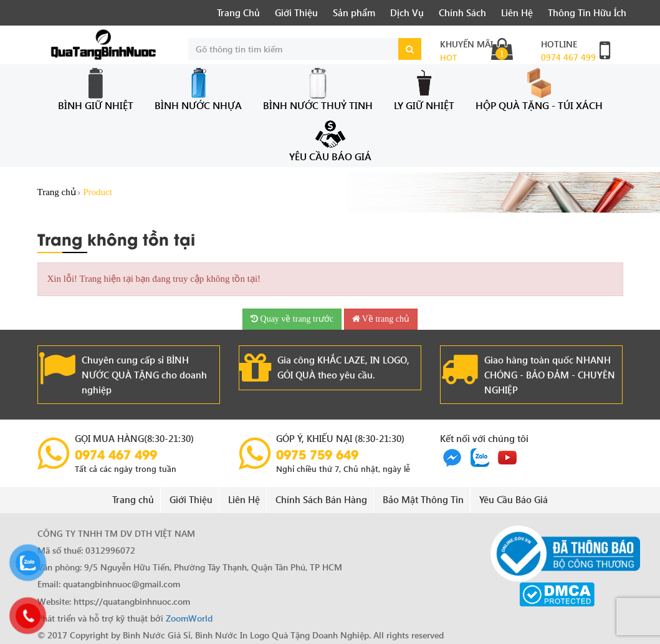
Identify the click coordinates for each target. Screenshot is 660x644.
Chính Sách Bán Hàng (321, 499)
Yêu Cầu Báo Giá (330, 141)
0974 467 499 (568, 57)
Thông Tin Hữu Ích (587, 12)
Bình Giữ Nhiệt (96, 89)
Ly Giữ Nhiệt (424, 89)
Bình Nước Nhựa (198, 89)
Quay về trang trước (292, 319)
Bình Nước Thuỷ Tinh (318, 89)
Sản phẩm (354, 12)
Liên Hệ (517, 12)
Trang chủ (57, 192)
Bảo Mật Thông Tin (423, 499)
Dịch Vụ (407, 12)
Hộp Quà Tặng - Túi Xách (539, 89)
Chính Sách (462, 12)
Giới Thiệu (296, 12)
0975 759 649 (317, 454)
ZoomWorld (189, 618)
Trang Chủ (238, 12)
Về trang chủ (381, 319)
